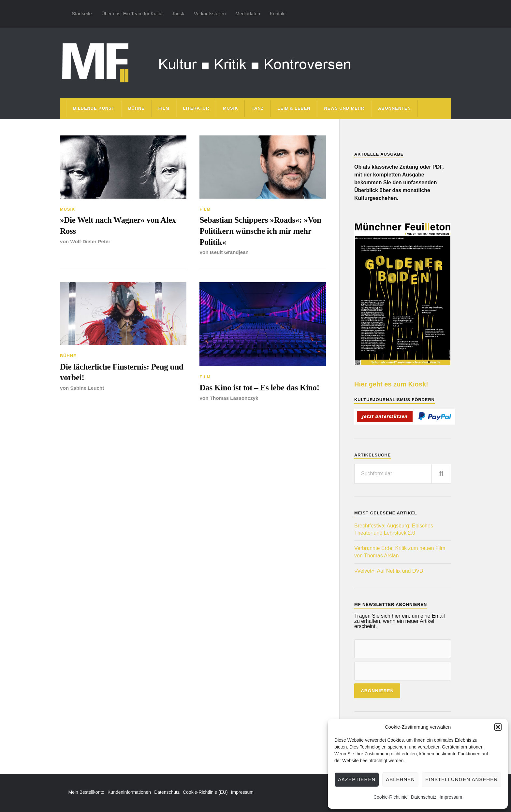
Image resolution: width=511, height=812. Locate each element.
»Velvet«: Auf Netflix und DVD (389, 571)
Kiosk (178, 14)
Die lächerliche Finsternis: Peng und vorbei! (123, 373)
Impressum (451, 797)
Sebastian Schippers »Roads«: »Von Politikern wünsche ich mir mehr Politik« (262, 231)
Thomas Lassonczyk (234, 399)
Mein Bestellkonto (87, 792)
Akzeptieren (357, 779)
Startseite (82, 14)
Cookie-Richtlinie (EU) (205, 792)
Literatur (196, 108)
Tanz (258, 108)
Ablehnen (400, 779)
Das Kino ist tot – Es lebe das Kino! (261, 389)
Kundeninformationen (129, 792)
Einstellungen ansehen (461, 779)
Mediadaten (248, 14)
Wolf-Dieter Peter (90, 242)
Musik (230, 108)
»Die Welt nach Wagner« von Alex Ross (119, 225)
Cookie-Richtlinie (391, 797)
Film (164, 108)
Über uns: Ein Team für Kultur (132, 14)
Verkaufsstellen (210, 14)
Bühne (136, 108)
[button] (498, 727)
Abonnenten (394, 108)
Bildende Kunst (94, 108)
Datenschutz (424, 797)
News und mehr (344, 108)
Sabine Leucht (87, 389)
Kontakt (278, 14)
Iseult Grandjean (229, 253)
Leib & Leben (294, 108)
